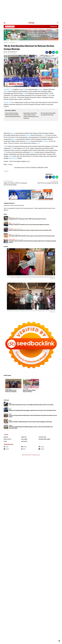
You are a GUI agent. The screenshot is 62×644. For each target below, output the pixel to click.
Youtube (6, 449)
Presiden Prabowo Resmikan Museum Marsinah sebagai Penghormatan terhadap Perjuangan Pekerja (32, 242)
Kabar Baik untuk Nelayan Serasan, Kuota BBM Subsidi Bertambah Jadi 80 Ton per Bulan (31, 405)
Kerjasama (24, 441)
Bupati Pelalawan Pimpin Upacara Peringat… (29, 391)
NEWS (5, 214)
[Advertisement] (31, 10)
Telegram (41, 449)
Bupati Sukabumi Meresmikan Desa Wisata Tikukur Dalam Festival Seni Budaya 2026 (30, 230)
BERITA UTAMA (12, 240)
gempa (6, 91)
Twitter (6, 447)
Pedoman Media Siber (44, 439)
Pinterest (24, 447)
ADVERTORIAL (8, 389)
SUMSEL (11, 425)
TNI (12, 89)
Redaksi (6, 437)
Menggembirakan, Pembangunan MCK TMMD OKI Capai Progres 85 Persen (28, 219)
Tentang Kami (42, 437)
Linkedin (41, 447)
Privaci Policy (8, 439)
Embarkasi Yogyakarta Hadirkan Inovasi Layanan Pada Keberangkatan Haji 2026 (29, 225)
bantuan (41, 89)
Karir (5, 441)
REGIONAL (11, 229)
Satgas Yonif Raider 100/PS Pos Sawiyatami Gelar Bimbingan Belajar (17, 183)
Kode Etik (24, 437)
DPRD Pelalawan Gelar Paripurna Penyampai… (11, 391)
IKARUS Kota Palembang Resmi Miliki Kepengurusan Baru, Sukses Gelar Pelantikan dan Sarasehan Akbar (31, 427)
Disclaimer (24, 439)
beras (43, 135)
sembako (45, 141)
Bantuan (6, 102)
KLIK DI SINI (30, 168)
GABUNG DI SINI (42, 168)
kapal (10, 156)
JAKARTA (7, 89)
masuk (12, 205)
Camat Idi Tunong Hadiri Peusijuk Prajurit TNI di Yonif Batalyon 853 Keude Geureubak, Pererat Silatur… (33, 416)
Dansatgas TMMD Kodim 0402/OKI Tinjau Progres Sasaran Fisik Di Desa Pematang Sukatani (32, 236)
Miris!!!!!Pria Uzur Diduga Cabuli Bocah (45, 182)
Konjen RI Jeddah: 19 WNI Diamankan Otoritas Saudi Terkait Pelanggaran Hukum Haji (30, 422)
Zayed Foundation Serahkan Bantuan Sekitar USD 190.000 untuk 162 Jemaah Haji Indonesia (13, 115)
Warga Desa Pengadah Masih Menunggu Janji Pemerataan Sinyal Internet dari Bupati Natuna (32, 410)
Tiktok (23, 449)
